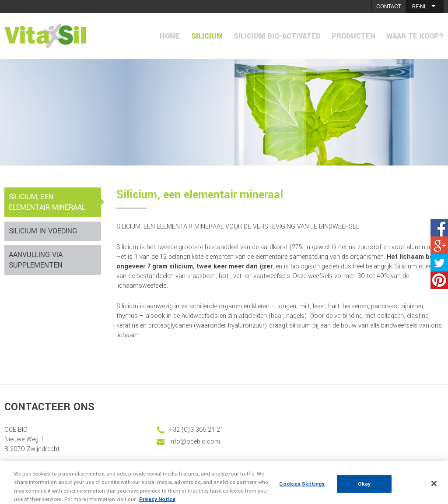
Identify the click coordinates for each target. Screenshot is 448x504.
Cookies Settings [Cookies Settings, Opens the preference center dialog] (302, 488)
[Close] (434, 488)
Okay (364, 488)
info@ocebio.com (195, 442)
